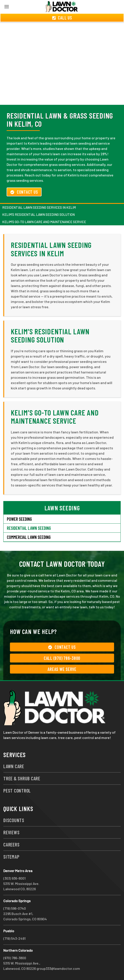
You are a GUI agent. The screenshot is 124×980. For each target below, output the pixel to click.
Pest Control (17, 791)
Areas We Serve (62, 669)
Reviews (11, 832)
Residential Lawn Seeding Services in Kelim (39, 207)
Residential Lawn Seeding (29, 528)
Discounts (14, 820)
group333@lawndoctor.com (58, 968)
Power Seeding (19, 519)
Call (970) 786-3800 (62, 658)
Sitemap (11, 857)
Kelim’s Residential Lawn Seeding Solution (38, 214)
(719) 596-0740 (15, 908)
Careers (11, 844)
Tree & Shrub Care (22, 778)
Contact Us (24, 192)
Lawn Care (14, 766)
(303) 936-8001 (14, 878)
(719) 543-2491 (14, 938)
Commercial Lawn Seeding (29, 537)
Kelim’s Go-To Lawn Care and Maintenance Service (44, 222)
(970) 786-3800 (15, 958)
